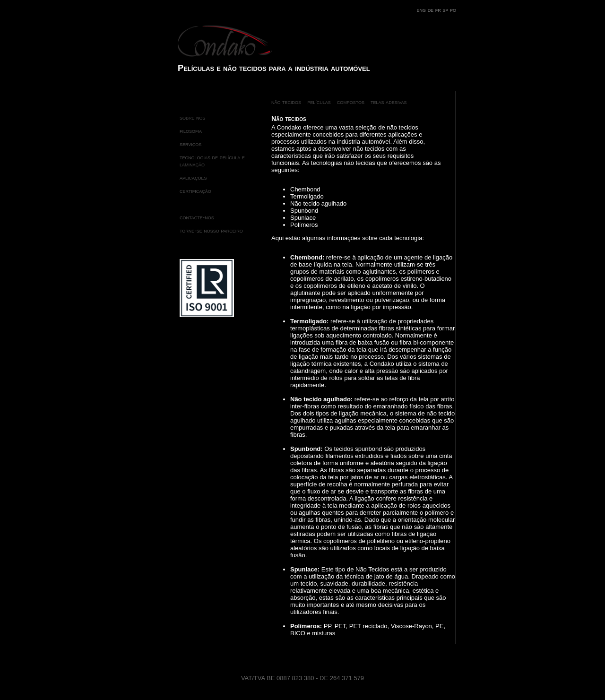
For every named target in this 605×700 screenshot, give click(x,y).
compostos (351, 102)
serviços (190, 144)
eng (422, 10)
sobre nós (193, 117)
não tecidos (286, 102)
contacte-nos (197, 217)
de (432, 10)
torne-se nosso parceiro (211, 230)
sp (446, 10)
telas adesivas (389, 102)
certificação (195, 191)
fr (439, 10)
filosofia (191, 131)
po (453, 10)
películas (319, 102)
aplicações (193, 177)
